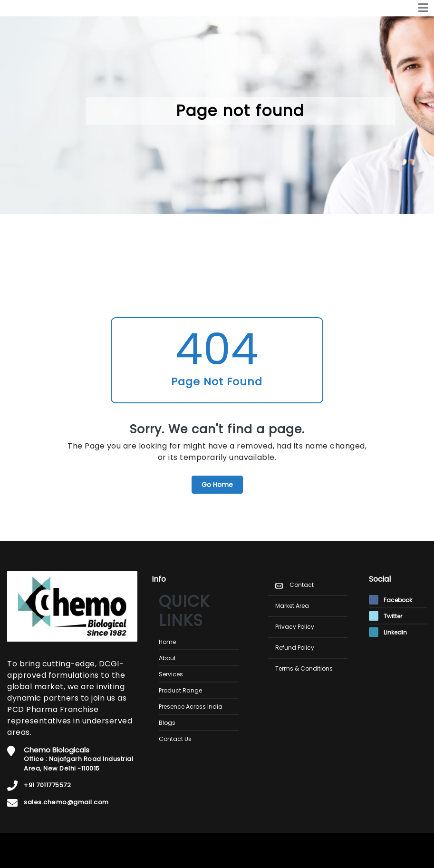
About (167, 658)
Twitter (386, 616)
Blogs (167, 723)
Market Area (292, 606)
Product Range (180, 690)
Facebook (391, 600)
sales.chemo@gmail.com (66, 802)
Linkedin (388, 632)
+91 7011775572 (47, 785)
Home (167, 642)
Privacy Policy (295, 627)
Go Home (217, 485)
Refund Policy (295, 648)
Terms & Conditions (304, 668)
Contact (302, 585)
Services (171, 674)
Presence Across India (191, 707)
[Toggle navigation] (423, 8)
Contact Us (175, 739)
